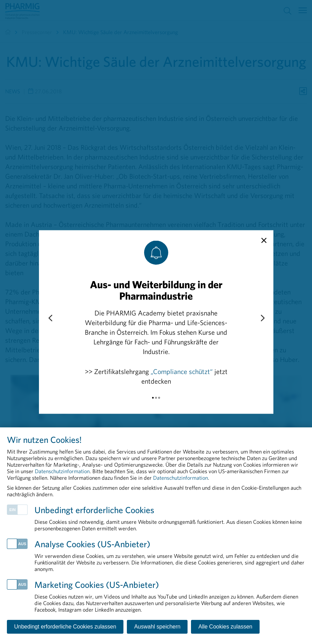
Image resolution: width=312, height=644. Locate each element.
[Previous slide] (50, 319)
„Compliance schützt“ (182, 371)
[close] (264, 241)
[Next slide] (262, 319)
